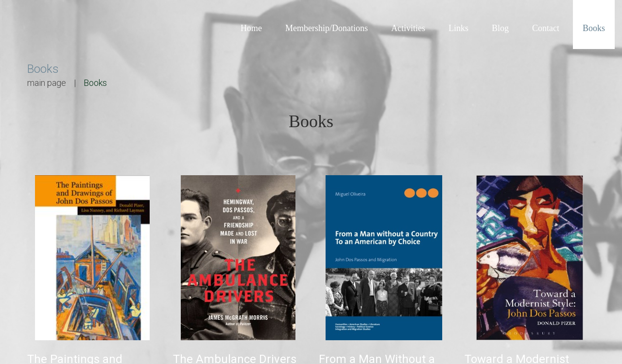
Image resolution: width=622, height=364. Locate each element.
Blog (500, 28)
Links (458, 28)
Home (251, 28)
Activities (408, 28)
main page (47, 83)
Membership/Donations (327, 28)
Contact (546, 28)
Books (594, 28)
